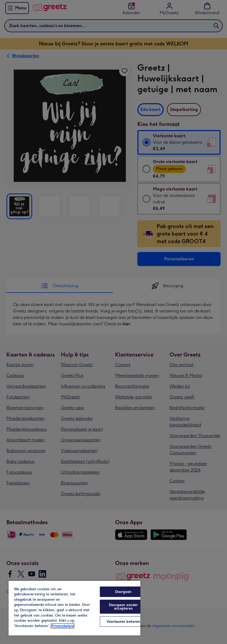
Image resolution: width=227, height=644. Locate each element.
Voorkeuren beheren (123, 622)
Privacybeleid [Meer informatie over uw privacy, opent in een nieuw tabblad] (63, 626)
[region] (74, 608)
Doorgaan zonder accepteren (123, 607)
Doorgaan (123, 592)
